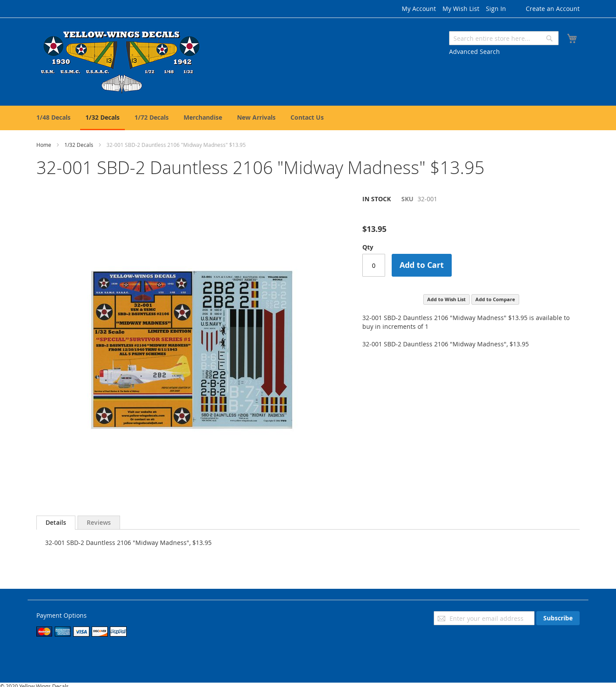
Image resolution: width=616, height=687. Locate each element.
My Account (419, 9)
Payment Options (62, 615)
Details (56, 522)
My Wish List (461, 9)
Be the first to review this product (411, 214)
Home (44, 145)
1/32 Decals (79, 145)
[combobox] (504, 38)
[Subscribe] (558, 618)
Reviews (99, 522)
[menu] (308, 118)
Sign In (496, 9)
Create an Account (553, 9)
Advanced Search (474, 52)
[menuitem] (53, 117)
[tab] (56, 523)
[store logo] (121, 61)
